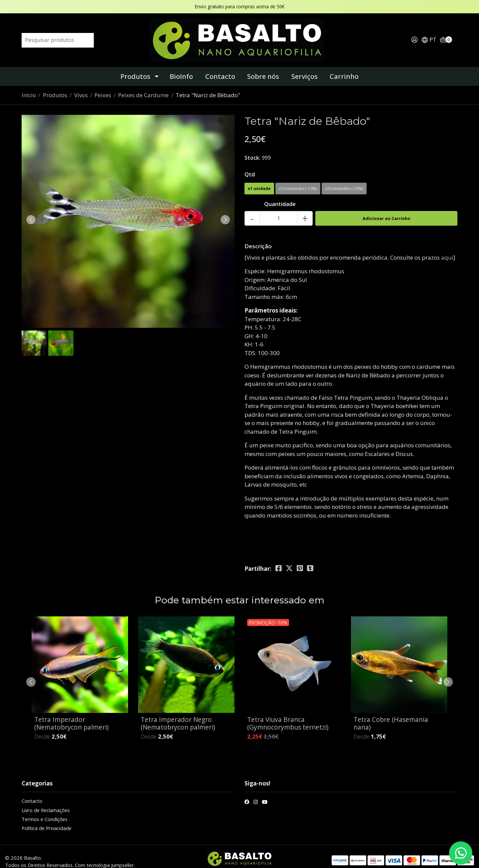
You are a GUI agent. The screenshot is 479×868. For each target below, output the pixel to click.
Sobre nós (263, 67)
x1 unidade (259, 179)
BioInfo (181, 67)
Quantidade (280, 195)
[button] (429, 35)
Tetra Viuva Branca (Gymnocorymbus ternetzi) (288, 714)
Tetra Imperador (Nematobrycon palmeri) (71, 714)
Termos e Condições (45, 809)
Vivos (81, 86)
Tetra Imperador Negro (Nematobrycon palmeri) (178, 714)
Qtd (250, 165)
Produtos (135, 67)
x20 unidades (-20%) (344, 179)
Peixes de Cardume (143, 86)
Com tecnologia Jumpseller (104, 856)
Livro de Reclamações (46, 800)
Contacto (220, 67)
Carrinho (344, 67)
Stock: (252, 148)
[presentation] (33, 210)
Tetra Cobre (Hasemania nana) (391, 714)
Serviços (305, 67)
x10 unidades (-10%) (298, 179)
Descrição (258, 237)
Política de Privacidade (47, 819)
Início (29, 86)
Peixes (103, 86)
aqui (447, 248)
